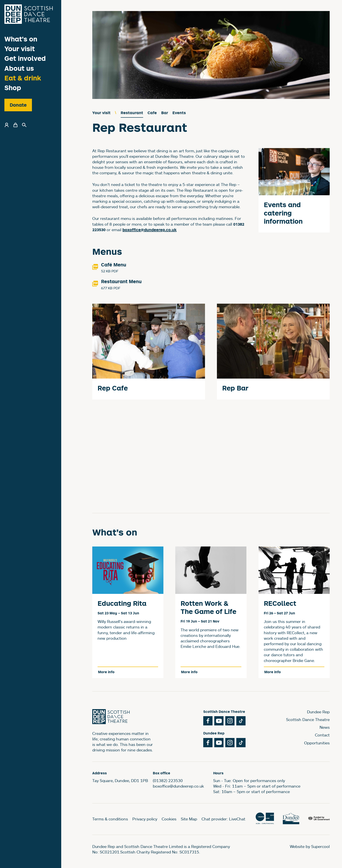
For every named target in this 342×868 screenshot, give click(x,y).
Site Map (189, 819)
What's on (21, 39)
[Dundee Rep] (29, 14)
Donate (18, 105)
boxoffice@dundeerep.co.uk (178, 786)
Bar (165, 113)
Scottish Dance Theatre (308, 719)
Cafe (152, 113)
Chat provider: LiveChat (223, 819)
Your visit (20, 49)
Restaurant (132, 113)
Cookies (169, 819)
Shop (13, 88)
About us (19, 68)
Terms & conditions (110, 819)
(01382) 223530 (168, 781)
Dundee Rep (318, 712)
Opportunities (317, 743)
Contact (322, 735)
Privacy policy (145, 819)
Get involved (25, 58)
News (325, 727)
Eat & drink (23, 78)
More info (106, 672)
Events (179, 113)
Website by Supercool (310, 846)
